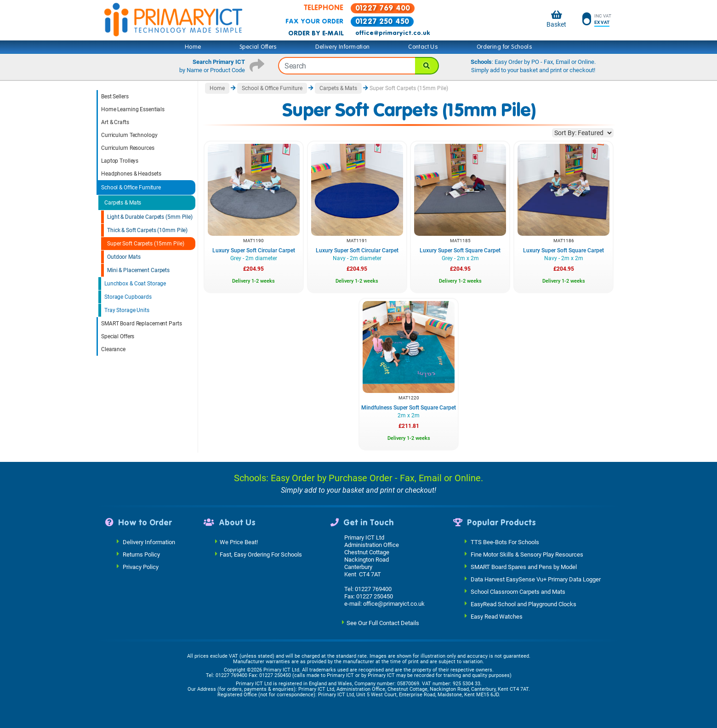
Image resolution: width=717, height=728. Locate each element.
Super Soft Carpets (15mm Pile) (145, 244)
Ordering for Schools (504, 47)
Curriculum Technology (129, 135)
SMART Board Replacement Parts (142, 324)
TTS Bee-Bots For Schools (505, 542)
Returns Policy (141, 555)
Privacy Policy (141, 567)
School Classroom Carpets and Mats (518, 592)
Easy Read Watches (497, 617)
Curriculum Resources (128, 148)
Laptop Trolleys (120, 161)
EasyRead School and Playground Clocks (524, 604)
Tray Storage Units (127, 310)
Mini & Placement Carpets (138, 270)
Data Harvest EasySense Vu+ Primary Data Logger (536, 579)
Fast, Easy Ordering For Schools (261, 555)
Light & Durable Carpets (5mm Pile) (150, 217)
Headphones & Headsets (131, 174)
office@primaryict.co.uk (393, 33)
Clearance (113, 349)
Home (193, 47)
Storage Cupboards (128, 297)
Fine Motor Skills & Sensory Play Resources (527, 555)
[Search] (427, 66)
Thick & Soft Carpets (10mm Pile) (147, 230)
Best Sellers (115, 97)
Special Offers (258, 47)
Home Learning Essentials (133, 109)
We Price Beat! (239, 542)
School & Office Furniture (131, 188)
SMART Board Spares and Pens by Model (524, 567)
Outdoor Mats (124, 257)
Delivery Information (342, 47)
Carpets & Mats (123, 203)
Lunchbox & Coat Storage (135, 284)
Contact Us (423, 47)
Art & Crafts (115, 122)
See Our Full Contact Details (383, 623)
